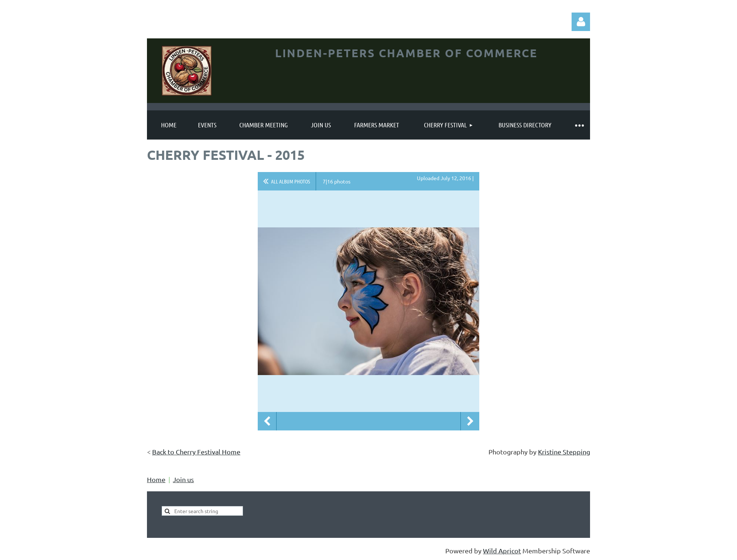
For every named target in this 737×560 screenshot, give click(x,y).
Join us (183, 479)
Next (470, 421)
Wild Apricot (502, 551)
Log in (581, 22)
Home (156, 479)
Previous (267, 421)
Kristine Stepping (564, 452)
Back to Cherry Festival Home (196, 452)
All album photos (291, 181)
